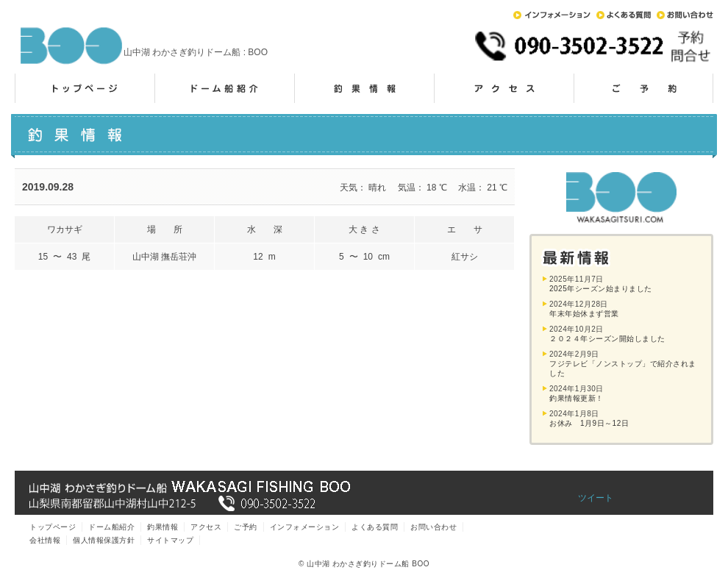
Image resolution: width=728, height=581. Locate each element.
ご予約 (643, 88)
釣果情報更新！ (577, 398)
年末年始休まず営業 (584, 314)
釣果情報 (364, 88)
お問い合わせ (685, 15)
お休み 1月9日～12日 (589, 423)
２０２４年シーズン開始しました (607, 339)
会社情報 (45, 540)
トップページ (85, 88)
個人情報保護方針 (104, 540)
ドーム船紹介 (224, 88)
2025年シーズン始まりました (601, 289)
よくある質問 (624, 15)
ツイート (596, 498)
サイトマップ (170, 540)
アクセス (504, 88)
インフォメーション (552, 15)
